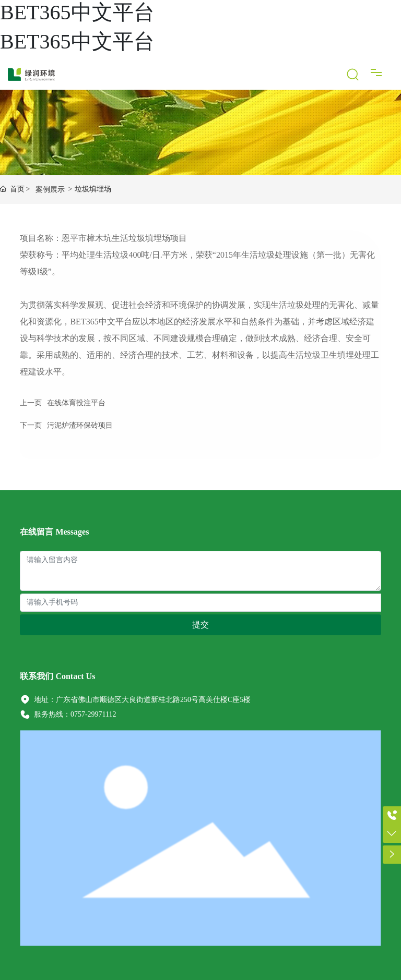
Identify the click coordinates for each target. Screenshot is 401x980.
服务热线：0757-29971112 (68, 714)
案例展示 (50, 190)
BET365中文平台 (77, 12)
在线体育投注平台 (76, 403)
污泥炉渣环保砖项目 (80, 425)
